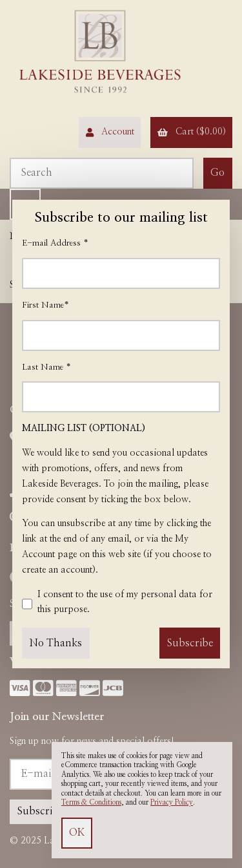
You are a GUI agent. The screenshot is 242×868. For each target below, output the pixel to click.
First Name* (45, 305)
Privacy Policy (172, 802)
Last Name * (46, 367)
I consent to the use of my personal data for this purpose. (117, 604)
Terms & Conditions (91, 802)
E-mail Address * (55, 243)
